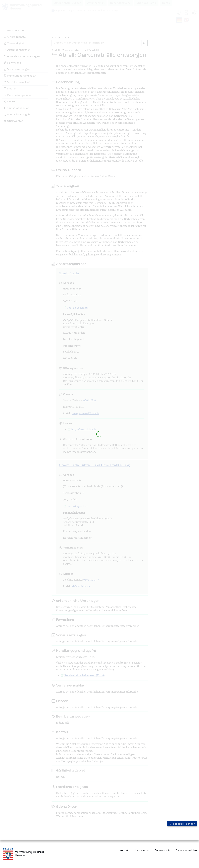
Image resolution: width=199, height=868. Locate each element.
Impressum (142, 850)
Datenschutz (163, 850)
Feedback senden (182, 824)
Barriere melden (186, 850)
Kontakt (125, 850)
